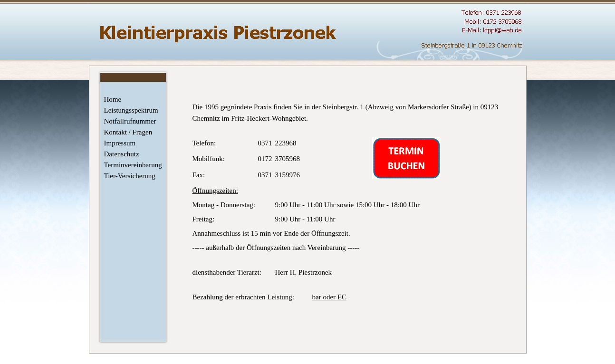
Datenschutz (122, 154)
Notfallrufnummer (130, 121)
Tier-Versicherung (130, 176)
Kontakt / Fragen (128, 132)
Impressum (120, 143)
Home (113, 99)
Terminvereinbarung (132, 165)
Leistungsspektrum (131, 110)
